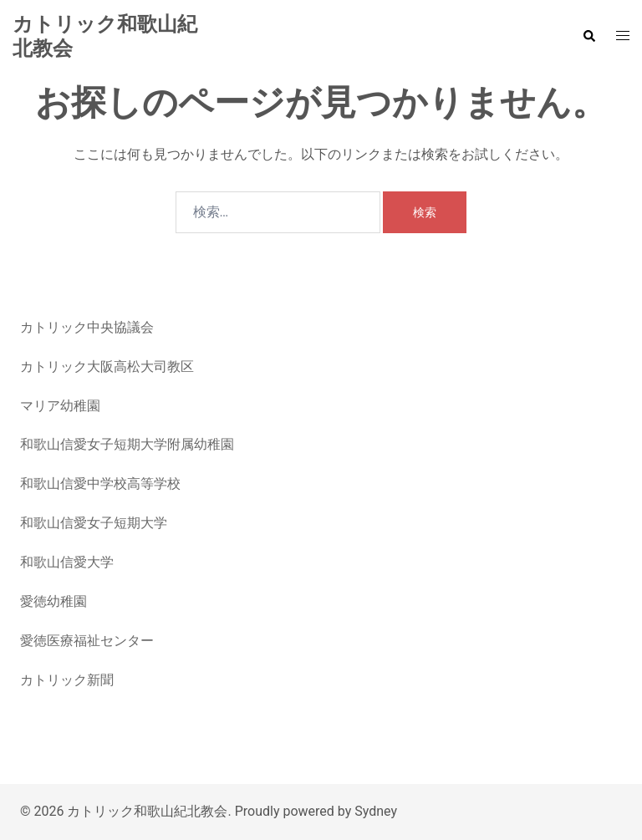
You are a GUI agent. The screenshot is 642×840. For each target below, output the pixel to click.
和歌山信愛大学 (67, 562)
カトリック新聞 (67, 680)
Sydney (376, 811)
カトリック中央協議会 (87, 327)
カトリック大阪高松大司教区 (107, 367)
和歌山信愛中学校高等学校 (100, 484)
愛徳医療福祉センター (87, 641)
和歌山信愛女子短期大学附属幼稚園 (127, 444)
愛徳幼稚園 (53, 601)
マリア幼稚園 (60, 406)
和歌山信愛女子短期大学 (94, 523)
